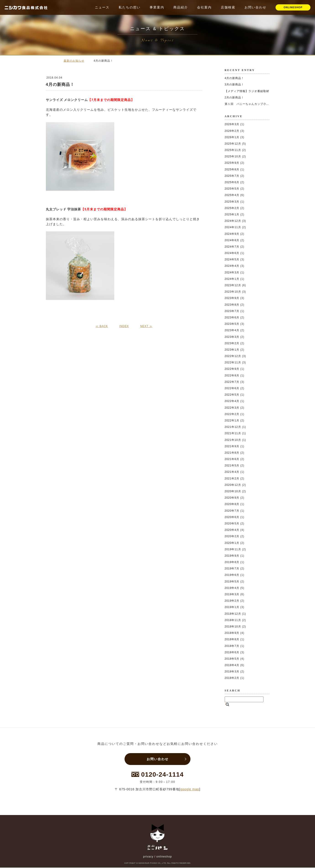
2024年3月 (232, 273)
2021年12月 (233, 427)
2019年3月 (232, 594)
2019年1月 (232, 607)
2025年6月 (232, 182)
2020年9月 (232, 498)
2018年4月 (232, 665)
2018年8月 (232, 639)
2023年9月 (232, 298)
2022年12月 (233, 356)
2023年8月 (232, 305)
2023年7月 (232, 311)
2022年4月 (232, 401)
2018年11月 (233, 620)
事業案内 (157, 7)
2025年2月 (232, 208)
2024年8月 (232, 240)
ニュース (102, 7)
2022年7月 (232, 382)
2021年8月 (232, 453)
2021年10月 (233, 440)
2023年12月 (233, 285)
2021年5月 (232, 466)
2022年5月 (232, 395)
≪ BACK (102, 326)
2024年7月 (232, 247)
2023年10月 (233, 292)
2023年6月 (232, 318)
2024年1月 (232, 279)
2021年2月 (232, 479)
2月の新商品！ (234, 98)
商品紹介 (181, 7)
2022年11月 (233, 363)
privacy (148, 857)
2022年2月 (232, 414)
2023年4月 (232, 330)
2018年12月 (233, 614)
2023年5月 (232, 324)
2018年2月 (232, 678)
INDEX (124, 326)
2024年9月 (232, 234)
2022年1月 (232, 421)
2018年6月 (232, 652)
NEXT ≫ (146, 326)
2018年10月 (233, 627)
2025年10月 (233, 156)
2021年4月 (232, 472)
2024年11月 (233, 227)
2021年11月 (233, 433)
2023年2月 (232, 343)
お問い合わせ (255, 7)
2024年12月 (233, 221)
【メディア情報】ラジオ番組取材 (247, 91)
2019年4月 (232, 588)
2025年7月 (232, 176)
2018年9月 (232, 633)
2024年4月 (232, 266)
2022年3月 (232, 408)
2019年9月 (232, 556)
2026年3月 (232, 124)
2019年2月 (232, 601)
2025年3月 (232, 202)
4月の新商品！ (234, 78)
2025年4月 (232, 195)
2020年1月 (232, 543)
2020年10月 (233, 491)
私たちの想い (130, 7)
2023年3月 (232, 337)
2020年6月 (232, 517)
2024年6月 (232, 253)
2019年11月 (233, 549)
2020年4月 (232, 530)
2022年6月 (232, 388)
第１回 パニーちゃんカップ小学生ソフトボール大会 (260, 104)
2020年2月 (232, 536)
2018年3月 (232, 672)
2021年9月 (232, 446)
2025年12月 (233, 144)
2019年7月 (232, 569)
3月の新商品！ (234, 85)
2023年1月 (232, 350)
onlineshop (164, 857)
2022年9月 (232, 369)
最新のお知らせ (74, 61)
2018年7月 (232, 646)
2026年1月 (232, 137)
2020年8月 (232, 504)
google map (190, 790)
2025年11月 (233, 150)
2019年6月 (232, 575)
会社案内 (204, 7)
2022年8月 (232, 376)
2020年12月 (233, 485)
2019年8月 (232, 562)
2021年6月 (232, 459)
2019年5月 (232, 582)
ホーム (53, 61)
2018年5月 (232, 659)
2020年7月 (232, 511)
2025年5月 (232, 189)
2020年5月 (232, 524)
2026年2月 (232, 131)
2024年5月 (232, 259)
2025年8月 (232, 169)
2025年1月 (232, 214)
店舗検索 (228, 7)
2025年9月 (232, 163)
